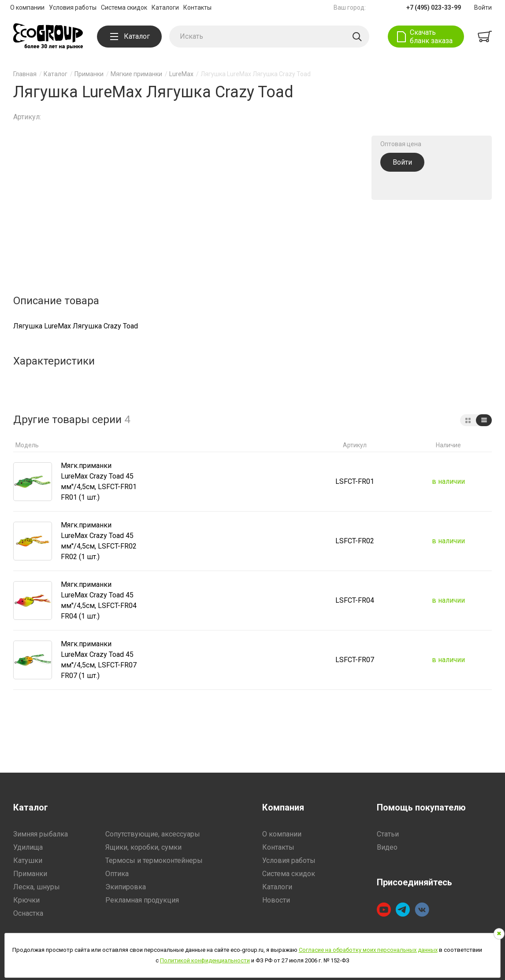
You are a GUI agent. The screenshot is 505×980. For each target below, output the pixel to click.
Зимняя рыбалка (41, 834)
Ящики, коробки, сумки (143, 847)
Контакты (197, 7)
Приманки (89, 74)
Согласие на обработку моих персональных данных (368, 950)
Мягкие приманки (136, 74)
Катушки (28, 860)
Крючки (26, 900)
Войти (483, 7)
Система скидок (124, 7)
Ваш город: (350, 7)
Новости (276, 900)
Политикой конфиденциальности (205, 960)
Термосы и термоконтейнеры (154, 860)
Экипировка (126, 887)
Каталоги (165, 7)
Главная (25, 74)
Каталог (130, 36)
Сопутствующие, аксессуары (153, 834)
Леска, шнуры (37, 887)
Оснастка (28, 913)
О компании (27, 7)
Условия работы (73, 7)
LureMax (181, 74)
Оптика (117, 874)
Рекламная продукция (142, 900)
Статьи (388, 834)
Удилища (28, 847)
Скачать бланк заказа (431, 37)
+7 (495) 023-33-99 (434, 7)
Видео (387, 847)
